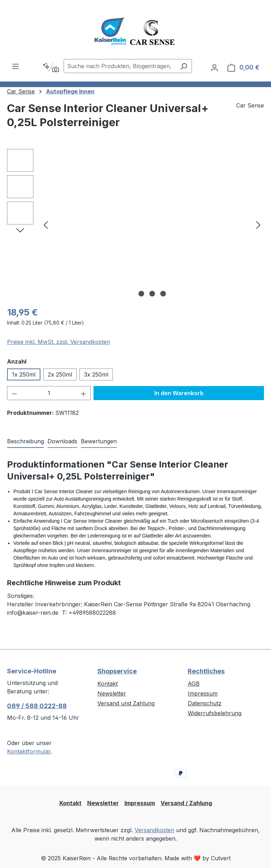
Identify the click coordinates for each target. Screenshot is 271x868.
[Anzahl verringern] (14, 393)
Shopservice (117, 671)
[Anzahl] (49, 393)
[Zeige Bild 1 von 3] (141, 294)
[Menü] (15, 66)
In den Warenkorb (179, 393)
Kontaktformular (29, 751)
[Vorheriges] (46, 225)
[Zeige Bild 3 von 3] (163, 294)
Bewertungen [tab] (99, 441)
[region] (135, 224)
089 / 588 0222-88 (37, 706)
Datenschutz (205, 703)
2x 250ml (60, 374)
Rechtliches (206, 671)
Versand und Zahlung (126, 703)
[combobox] (120, 66)
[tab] (25, 442)
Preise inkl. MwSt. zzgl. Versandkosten (59, 342)
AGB (194, 684)
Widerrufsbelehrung (215, 713)
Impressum (203, 693)
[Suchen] (184, 66)
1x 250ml (24, 374)
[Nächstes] (258, 225)
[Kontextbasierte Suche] (51, 67)
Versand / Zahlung (186, 803)
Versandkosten (154, 830)
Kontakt (108, 684)
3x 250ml (96, 374)
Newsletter (112, 693)
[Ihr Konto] (214, 67)
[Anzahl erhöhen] (84, 393)
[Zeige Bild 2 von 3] (152, 294)
